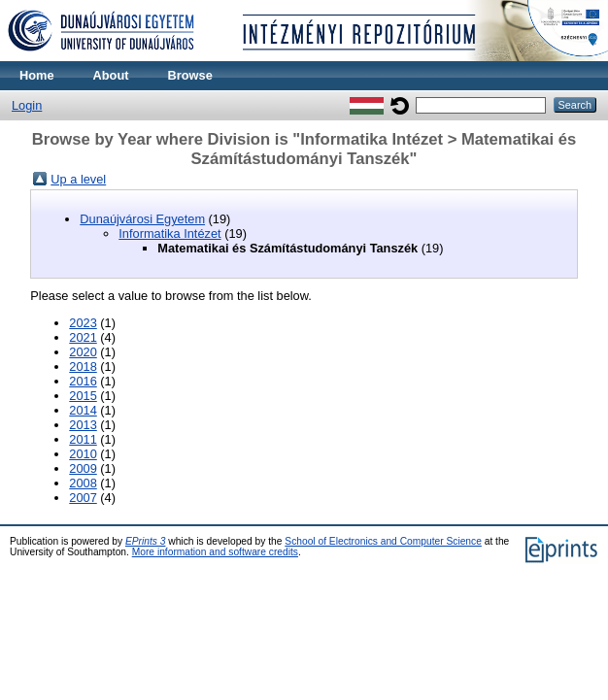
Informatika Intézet (169, 233)
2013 (83, 425)
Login (27, 105)
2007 (83, 498)
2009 (83, 468)
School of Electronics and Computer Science (383, 541)
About (111, 75)
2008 (83, 483)
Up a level (78, 179)
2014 (83, 410)
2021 (83, 337)
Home (37, 75)
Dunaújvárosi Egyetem (142, 219)
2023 (83, 323)
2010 (83, 454)
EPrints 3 (146, 541)
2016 (83, 381)
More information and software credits (215, 552)
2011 (83, 439)
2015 (83, 396)
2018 (83, 367)
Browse (190, 75)
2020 (83, 352)
